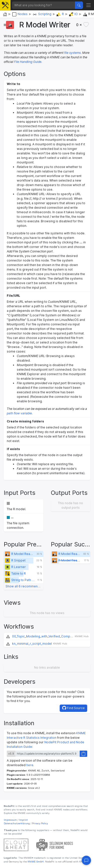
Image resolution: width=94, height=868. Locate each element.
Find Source (73, 708)
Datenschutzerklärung (17, 823)
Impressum (10, 820)
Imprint (23, 820)
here (30, 765)
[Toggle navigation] (89, 5)
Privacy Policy (40, 823)
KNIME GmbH (35, 862)
